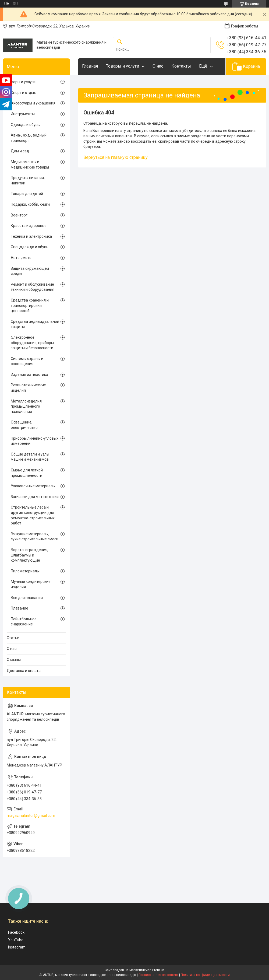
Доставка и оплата (24, 671)
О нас (158, 66)
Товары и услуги (123, 66)
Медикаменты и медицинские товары (30, 164)
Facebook (16, 932)
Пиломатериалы (25, 571)
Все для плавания (27, 598)
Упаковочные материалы (33, 486)
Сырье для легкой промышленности (27, 473)
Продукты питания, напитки (28, 180)
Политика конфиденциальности (205, 975)
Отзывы (14, 660)
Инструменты (23, 114)
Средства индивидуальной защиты (35, 324)
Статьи (13, 638)
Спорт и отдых (23, 93)
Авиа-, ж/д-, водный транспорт (29, 138)
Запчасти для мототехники (35, 497)
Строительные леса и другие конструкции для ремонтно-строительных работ (33, 515)
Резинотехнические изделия (28, 388)
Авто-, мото (21, 258)
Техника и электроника (31, 236)
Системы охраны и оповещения (27, 361)
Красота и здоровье (29, 226)
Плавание (20, 608)
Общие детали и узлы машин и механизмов (30, 457)
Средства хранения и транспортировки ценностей (30, 305)
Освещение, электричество (24, 425)
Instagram (17, 947)
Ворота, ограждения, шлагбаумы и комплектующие (29, 555)
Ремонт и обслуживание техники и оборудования (33, 287)
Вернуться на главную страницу (116, 157)
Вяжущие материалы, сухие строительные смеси (35, 537)
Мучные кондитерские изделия (31, 584)
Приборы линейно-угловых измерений (35, 441)
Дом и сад (20, 151)
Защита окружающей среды (30, 271)
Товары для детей (27, 194)
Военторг (19, 215)
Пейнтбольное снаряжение (24, 622)
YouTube (16, 940)
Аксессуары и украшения (33, 103)
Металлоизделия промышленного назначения (26, 406)
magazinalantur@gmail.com (31, 815)
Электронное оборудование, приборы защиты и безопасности (32, 343)
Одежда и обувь (25, 125)
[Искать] (120, 42)
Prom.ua (158, 970)
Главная (90, 66)
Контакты (181, 66)
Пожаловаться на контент (158, 975)
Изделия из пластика (29, 374)
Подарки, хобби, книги (30, 204)
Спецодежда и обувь (30, 247)
